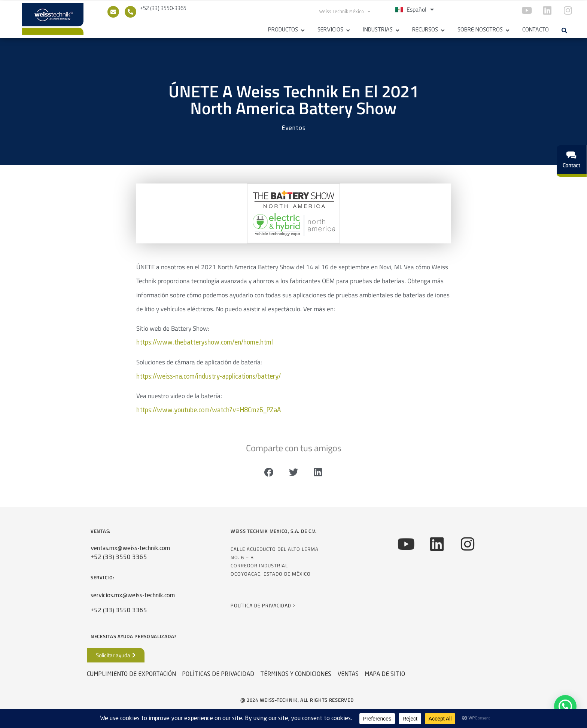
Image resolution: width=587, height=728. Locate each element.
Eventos (293, 132)
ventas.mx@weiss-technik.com (130, 552)
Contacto (536, 30)
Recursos (425, 30)
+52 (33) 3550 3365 (119, 561)
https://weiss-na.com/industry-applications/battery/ (209, 380)
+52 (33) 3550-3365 (163, 9)
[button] (564, 30)
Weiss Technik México (345, 12)
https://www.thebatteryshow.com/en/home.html (205, 346)
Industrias (378, 30)
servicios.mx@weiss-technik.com (133, 599)
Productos (283, 30)
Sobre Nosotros (480, 30)
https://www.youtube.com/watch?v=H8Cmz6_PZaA (209, 414)
